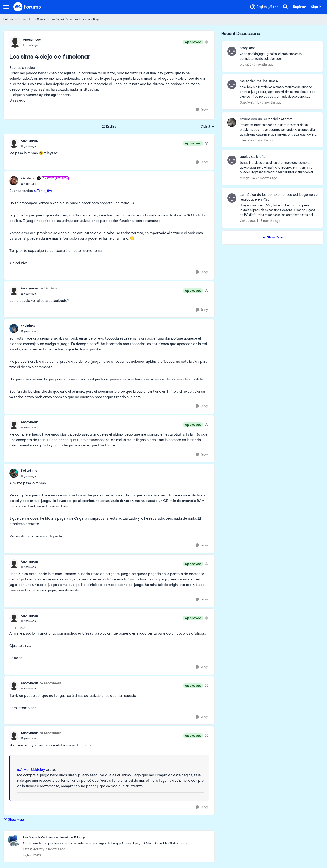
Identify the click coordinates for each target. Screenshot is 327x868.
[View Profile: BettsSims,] (14, 473)
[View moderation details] (206, 42)
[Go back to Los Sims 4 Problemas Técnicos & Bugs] (107, 837)
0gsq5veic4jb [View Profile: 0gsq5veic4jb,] (250, 102)
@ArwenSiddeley (31, 770)
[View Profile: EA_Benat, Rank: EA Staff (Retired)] (14, 181)
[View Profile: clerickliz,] (232, 122)
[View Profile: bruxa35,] (232, 51)
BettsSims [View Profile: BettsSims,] (29, 471)
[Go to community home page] (27, 7)
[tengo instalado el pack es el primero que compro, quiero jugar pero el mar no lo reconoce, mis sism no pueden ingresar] (279, 167)
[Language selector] (264, 7)
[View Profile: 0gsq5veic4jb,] (232, 84)
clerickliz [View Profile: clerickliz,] (246, 140)
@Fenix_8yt (43, 191)
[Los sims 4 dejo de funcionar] (30, 146)
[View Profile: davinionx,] (14, 328)
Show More (14, 820)
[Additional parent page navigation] (24, 19)
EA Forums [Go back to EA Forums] (10, 19)
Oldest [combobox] (208, 127)
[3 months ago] (263, 65)
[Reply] (202, 110)
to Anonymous (50, 683)
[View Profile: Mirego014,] (232, 160)
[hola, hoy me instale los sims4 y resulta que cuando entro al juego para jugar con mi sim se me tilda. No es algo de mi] (279, 92)
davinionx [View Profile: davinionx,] (28, 326)
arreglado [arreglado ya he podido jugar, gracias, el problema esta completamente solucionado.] (248, 48)
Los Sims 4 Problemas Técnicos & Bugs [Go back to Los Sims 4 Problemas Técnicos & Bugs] (75, 19)
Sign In (316, 7)
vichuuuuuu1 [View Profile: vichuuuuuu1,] (249, 221)
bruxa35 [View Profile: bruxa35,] (246, 64)
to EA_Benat (49, 288)
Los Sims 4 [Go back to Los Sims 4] (39, 19)
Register (300, 7)
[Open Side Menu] (6, 7)
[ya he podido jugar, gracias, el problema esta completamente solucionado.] (279, 56)
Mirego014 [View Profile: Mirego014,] (247, 178)
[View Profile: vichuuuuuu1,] (232, 198)
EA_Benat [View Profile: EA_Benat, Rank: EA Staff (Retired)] (28, 178)
